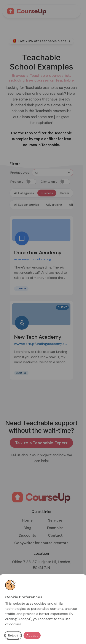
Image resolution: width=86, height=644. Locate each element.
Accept (32, 635)
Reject (13, 635)
